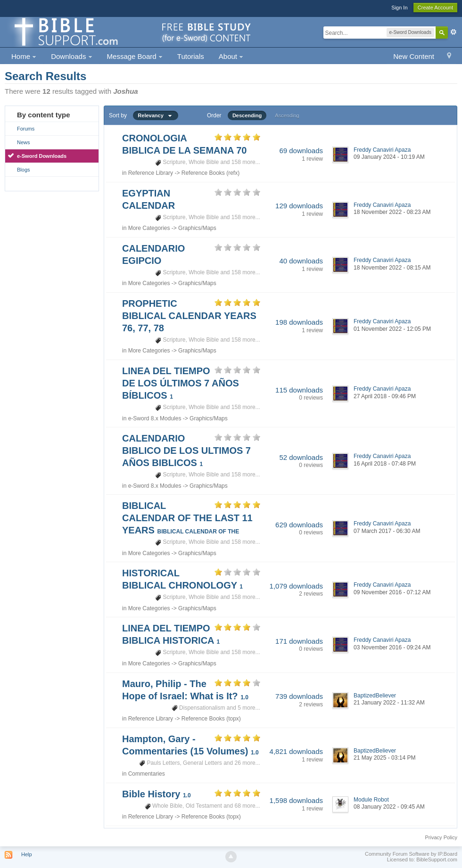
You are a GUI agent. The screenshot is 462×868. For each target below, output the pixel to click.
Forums (26, 129)
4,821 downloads (296, 751)
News (24, 142)
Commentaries (147, 774)
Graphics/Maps (197, 228)
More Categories (149, 228)
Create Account (435, 8)
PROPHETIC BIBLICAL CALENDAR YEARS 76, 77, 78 (189, 316)
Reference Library (151, 173)
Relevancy (156, 115)
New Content (414, 56)
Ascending (287, 115)
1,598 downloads (296, 800)
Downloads (71, 56)
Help (27, 854)
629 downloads (299, 525)
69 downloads (301, 151)
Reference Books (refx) (210, 173)
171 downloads (299, 641)
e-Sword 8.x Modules (155, 418)
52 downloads (301, 457)
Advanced (454, 32)
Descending (247, 115)
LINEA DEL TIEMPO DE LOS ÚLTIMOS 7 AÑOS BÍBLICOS (181, 383)
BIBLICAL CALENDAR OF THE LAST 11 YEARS (187, 518)
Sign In (399, 8)
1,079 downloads (296, 586)
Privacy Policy (441, 837)
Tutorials (191, 56)
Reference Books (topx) (211, 719)
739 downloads (299, 696)
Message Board (135, 56)
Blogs (24, 170)
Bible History (157, 794)
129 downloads (299, 206)
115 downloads (299, 390)
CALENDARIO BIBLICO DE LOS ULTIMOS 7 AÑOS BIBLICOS (186, 450)
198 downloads (299, 322)
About (231, 56)
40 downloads (301, 261)
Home (24, 56)
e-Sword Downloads (42, 156)
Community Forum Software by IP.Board (411, 854)
